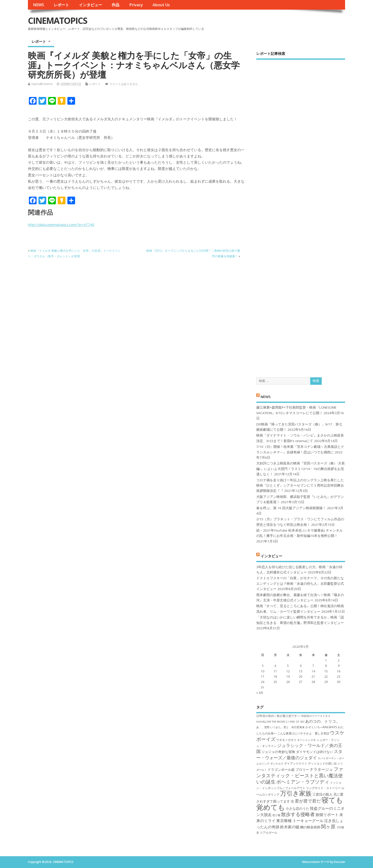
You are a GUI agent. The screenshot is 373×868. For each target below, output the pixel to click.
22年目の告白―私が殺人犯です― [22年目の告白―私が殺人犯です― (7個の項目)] (278, 716)
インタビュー (90, 5)
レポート (61, 5)
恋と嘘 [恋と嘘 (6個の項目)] (276, 815)
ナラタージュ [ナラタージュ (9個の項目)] (321, 769)
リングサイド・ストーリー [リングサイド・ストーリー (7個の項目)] (323, 788)
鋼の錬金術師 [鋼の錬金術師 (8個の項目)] (310, 827)
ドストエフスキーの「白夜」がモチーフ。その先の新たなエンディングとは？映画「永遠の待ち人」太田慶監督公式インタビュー (300, 583)
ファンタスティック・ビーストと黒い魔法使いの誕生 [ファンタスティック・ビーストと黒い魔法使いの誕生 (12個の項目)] (300, 775)
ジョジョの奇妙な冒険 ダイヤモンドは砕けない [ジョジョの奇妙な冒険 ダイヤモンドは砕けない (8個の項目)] (297, 752)
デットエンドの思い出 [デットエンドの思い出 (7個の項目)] (322, 763)
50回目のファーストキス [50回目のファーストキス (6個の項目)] (316, 716)
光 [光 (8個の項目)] (292, 801)
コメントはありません (124, 84)
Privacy (136, 5)
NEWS (39, 5)
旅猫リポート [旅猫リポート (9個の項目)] (327, 815)
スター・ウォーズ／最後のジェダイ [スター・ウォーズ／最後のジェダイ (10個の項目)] (299, 754)
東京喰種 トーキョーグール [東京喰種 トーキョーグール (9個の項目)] (300, 821)
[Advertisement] (301, 214)
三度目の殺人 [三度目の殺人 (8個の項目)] (322, 794)
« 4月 (260, 693)
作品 (116, 5)
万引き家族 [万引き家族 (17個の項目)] (296, 793)
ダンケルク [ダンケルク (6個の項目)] (277, 764)
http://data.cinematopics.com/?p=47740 (61, 225)
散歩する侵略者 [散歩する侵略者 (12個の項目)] (298, 814)
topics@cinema (42, 84)
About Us (161, 5)
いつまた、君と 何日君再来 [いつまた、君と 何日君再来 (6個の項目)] (287, 727)
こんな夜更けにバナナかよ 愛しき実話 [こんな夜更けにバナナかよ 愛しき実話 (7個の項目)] (303, 733)
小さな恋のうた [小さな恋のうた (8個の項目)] (297, 808)
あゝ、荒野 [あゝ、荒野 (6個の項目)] (263, 727)
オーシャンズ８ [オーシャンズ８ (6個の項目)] (306, 740)
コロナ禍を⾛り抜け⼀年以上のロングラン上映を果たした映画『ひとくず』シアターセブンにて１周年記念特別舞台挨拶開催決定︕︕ (300, 485)
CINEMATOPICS (58, 21)
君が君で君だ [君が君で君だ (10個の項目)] (308, 801)
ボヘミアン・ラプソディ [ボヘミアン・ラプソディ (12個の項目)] (303, 782)
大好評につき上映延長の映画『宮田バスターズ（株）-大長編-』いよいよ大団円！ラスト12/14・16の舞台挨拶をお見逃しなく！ (301, 469)
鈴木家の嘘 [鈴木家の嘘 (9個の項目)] (290, 827)
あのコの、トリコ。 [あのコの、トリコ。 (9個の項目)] (322, 721)
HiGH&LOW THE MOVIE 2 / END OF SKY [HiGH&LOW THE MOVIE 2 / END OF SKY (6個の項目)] (280, 722)
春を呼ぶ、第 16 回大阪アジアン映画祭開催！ (291, 508)
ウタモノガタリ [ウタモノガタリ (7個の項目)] (286, 740)
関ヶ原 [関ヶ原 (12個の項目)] (328, 826)
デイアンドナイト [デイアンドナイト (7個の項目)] (296, 763)
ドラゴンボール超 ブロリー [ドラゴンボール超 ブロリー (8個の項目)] (288, 769)
